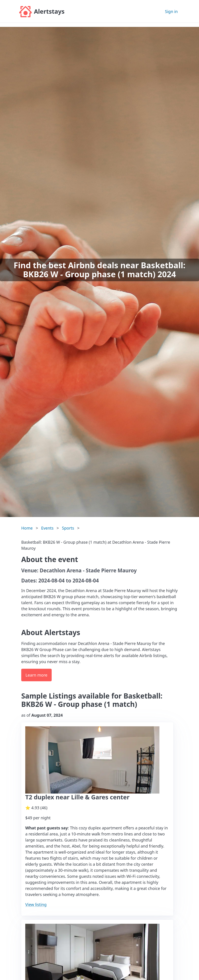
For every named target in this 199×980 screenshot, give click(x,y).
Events (47, 528)
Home (27, 528)
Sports (68, 528)
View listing (36, 904)
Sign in (171, 11)
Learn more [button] (36, 675)
